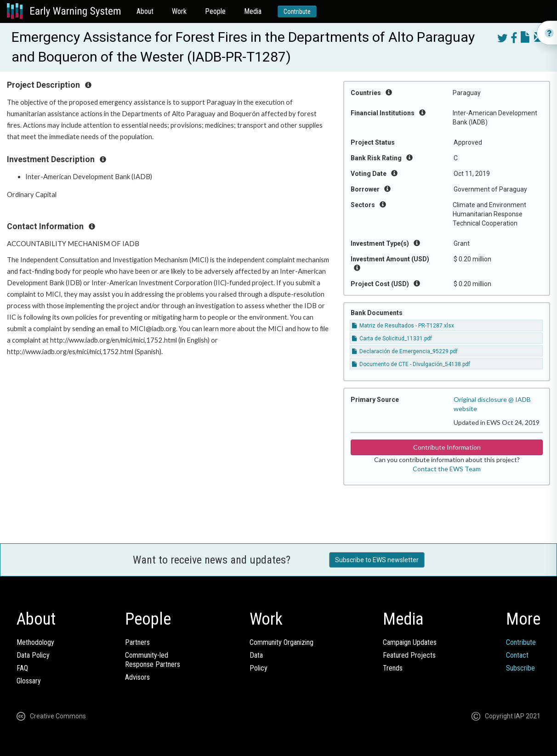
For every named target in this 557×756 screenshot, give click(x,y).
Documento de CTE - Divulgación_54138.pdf (411, 364)
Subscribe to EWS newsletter (377, 560)
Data (256, 655)
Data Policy (33, 655)
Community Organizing (281, 642)
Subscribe (520, 668)
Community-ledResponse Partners (153, 660)
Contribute (297, 11)
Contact (517, 655)
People (215, 11)
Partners (137, 642)
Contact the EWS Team (447, 469)
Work (179, 11)
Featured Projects (409, 655)
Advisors (137, 677)
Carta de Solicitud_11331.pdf (392, 339)
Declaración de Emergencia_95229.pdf (405, 351)
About (145, 11)
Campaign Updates (410, 642)
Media (253, 11)
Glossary (29, 681)
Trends (393, 668)
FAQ (22, 668)
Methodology (35, 642)
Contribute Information (447, 447)
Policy (259, 668)
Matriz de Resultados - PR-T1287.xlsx (403, 326)
